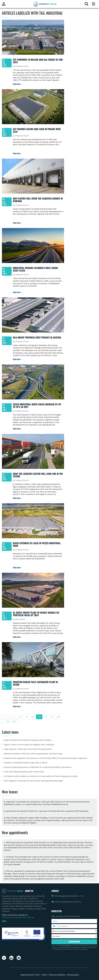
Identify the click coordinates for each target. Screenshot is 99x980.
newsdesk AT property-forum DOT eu (18, 917)
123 (27, 717)
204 (8, 721)
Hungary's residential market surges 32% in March (26, 763)
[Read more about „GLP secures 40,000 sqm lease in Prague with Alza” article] (17, 153)
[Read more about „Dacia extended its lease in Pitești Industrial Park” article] (17, 567)
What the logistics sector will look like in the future (38, 475)
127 (52, 717)
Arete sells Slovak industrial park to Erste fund (24, 772)
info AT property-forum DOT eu (68, 902)
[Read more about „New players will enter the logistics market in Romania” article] (17, 223)
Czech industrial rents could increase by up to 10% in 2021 (37, 406)
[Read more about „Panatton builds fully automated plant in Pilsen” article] (17, 706)
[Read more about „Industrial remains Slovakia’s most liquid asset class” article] (17, 292)
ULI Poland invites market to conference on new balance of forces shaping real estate (41, 776)
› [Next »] (19, 721)
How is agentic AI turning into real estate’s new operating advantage (33, 781)
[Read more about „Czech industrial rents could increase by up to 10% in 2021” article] (17, 429)
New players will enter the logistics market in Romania (38, 200)
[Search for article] (86, 5)
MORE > (5, 921)
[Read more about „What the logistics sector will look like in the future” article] (17, 498)
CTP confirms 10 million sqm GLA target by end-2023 (38, 61)
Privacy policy (73, 975)
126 (46, 717)
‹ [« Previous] (2, 717)
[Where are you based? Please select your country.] (74, 931)
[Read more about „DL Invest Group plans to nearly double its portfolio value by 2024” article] (17, 637)
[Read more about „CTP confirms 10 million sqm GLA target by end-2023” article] (17, 84)
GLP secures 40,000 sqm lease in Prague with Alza (37, 130)
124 (33, 717)
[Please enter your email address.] (74, 926)
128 (58, 717)
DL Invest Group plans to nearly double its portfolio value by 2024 (36, 614)
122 (20, 717)
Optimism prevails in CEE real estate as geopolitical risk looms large (33, 754)
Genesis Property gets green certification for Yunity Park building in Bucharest (38, 767)
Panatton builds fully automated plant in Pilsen (35, 683)
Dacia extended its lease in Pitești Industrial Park (37, 544)
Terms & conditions (57, 975)
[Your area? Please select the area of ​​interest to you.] (74, 936)
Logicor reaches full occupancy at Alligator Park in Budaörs (29, 745)
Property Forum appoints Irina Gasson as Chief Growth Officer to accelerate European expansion (46, 758)
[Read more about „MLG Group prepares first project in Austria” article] (17, 359)
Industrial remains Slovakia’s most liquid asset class (35, 269)
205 (14, 721)
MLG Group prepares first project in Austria (37, 337)
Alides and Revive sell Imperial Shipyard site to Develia (28, 740)
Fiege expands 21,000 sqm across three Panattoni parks (28, 749)
